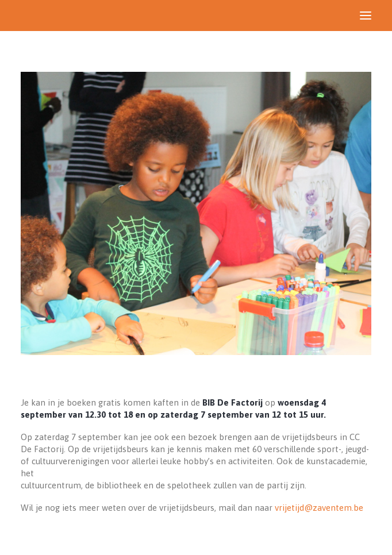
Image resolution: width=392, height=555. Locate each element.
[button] (366, 16)
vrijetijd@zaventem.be (319, 508)
